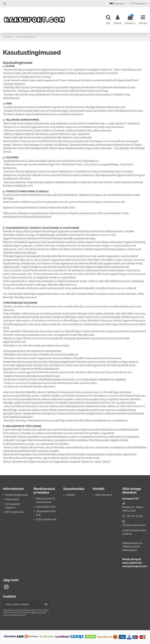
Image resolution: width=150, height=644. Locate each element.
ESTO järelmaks (14, 512)
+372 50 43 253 (135, 516)
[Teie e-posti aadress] (23, 604)
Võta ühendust (104, 495)
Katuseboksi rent (46, 507)
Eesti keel (118, 4)
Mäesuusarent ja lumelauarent (46, 500)
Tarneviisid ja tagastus (13, 506)
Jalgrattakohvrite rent (46, 513)
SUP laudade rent (46, 519)
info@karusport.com (134, 525)
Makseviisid (12, 499)
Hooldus (70, 495)
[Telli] (46, 604)
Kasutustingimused (17, 495)
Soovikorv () (139, 4)
